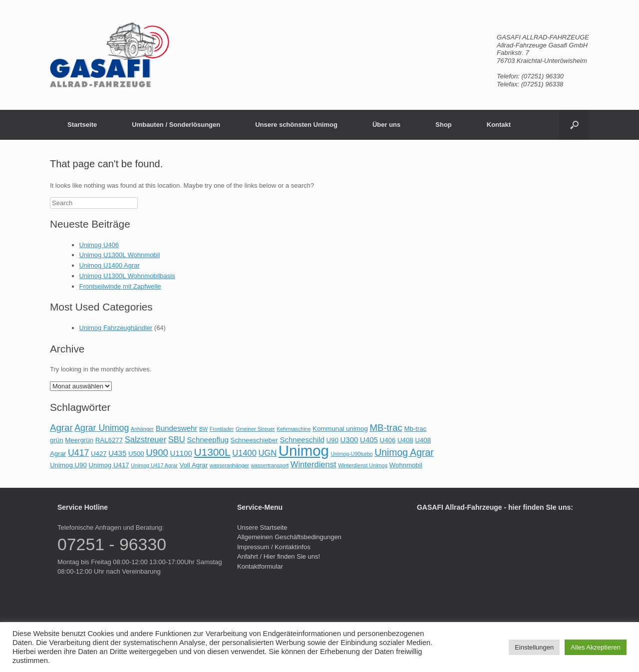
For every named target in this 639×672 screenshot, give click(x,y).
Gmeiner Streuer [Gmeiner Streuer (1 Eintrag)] (255, 429)
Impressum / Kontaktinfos (274, 547)
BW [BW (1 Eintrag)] (203, 429)
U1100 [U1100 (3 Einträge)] (181, 453)
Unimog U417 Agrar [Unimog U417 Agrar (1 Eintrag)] (154, 465)
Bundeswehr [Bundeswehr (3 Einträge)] (177, 428)
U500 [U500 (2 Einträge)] (136, 454)
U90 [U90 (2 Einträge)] (332, 440)
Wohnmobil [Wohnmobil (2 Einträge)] (406, 465)
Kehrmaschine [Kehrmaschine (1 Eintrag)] (294, 429)
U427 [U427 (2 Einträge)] (99, 454)
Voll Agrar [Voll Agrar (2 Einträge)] (194, 465)
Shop (444, 125)
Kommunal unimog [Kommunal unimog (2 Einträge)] (340, 429)
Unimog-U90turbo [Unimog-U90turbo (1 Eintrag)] (351, 454)
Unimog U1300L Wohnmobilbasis (127, 276)
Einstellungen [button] (534, 647)
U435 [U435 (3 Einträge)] (117, 453)
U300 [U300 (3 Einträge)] (349, 440)
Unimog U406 (99, 245)
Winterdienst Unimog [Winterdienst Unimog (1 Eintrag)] (363, 465)
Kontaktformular (260, 566)
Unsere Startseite (262, 527)
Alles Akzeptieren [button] (596, 647)
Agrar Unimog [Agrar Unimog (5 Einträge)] (102, 428)
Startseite (82, 125)
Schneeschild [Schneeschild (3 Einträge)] (302, 440)
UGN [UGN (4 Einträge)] (267, 453)
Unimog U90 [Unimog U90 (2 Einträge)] (68, 465)
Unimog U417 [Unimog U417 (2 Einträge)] (109, 465)
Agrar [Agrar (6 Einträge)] (61, 428)
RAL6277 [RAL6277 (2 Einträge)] (109, 440)
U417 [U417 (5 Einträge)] (78, 453)
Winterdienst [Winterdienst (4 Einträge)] (314, 464)
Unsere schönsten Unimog (296, 125)
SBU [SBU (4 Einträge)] (177, 439)
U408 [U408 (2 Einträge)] (405, 440)
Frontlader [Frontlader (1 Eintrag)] (222, 429)
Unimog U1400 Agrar (110, 265)
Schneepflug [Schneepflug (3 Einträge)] (208, 440)
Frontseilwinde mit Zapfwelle (120, 286)
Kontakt (499, 125)
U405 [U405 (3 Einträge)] (369, 440)
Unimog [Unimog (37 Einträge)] (304, 451)
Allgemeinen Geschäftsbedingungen (289, 537)
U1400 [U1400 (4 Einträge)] (244, 453)
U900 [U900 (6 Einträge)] (157, 453)
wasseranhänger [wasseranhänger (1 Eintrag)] (229, 465)
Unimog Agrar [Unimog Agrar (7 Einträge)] (404, 452)
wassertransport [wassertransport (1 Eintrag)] (270, 465)
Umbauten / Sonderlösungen (176, 125)
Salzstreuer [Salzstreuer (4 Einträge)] (146, 439)
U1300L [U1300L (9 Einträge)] (212, 452)
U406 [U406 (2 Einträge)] (388, 440)
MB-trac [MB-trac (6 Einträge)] (386, 428)
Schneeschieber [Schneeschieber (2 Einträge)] (254, 440)
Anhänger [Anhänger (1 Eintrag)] (142, 429)
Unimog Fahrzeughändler (116, 328)
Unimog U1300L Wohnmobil (120, 255)
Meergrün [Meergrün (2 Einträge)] (79, 440)
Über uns (386, 125)
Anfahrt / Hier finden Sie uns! (279, 556)
